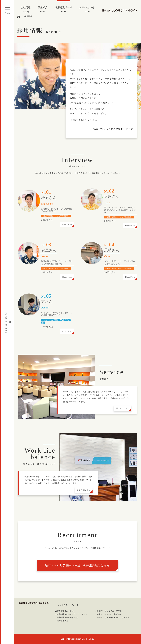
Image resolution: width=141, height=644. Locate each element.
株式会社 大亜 (63, 621)
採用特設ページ (63, 9)
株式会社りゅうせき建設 (67, 617)
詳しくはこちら (123, 408)
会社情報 (26, 9)
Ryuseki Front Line (8, 322)
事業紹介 (43, 9)
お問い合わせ (87, 9)
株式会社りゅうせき (65, 611)
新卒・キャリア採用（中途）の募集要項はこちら (77, 565)
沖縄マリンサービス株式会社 (109, 614)
